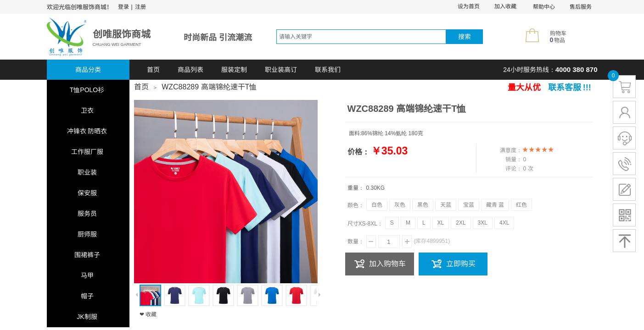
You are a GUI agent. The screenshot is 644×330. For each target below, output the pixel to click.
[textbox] (361, 37)
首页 (153, 70)
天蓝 (446, 205)
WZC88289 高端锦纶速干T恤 (209, 87)
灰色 (400, 205)
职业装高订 (281, 70)
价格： (358, 152)
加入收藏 (505, 6)
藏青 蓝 (495, 205)
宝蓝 (469, 205)
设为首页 (469, 6)
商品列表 (190, 70)
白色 (377, 205)
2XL (461, 223)
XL (441, 223)
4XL (504, 223)
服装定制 (234, 70)
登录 (123, 7)
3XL (483, 223)
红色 (521, 205)
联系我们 (328, 70)
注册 (140, 7)
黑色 (423, 205)
